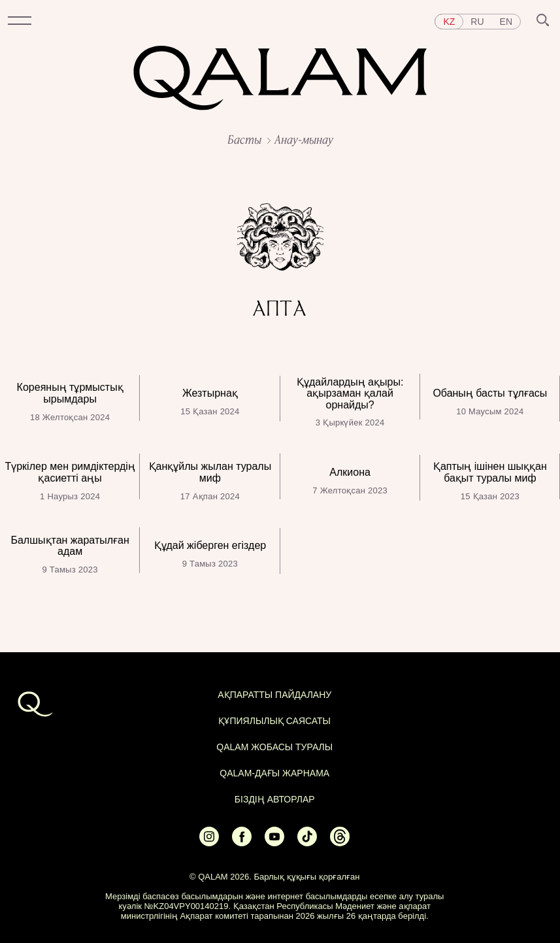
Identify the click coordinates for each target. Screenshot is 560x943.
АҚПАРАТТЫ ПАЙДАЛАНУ (274, 695)
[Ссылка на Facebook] (242, 842)
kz (449, 22)
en (506, 22)
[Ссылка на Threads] (340, 842)
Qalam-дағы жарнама (274, 773)
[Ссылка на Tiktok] (307, 842)
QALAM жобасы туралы (274, 747)
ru (477, 22)
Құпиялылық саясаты (274, 721)
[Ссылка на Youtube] (274, 842)
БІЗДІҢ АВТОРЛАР (275, 799)
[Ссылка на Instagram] (209, 842)
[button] (20, 22)
